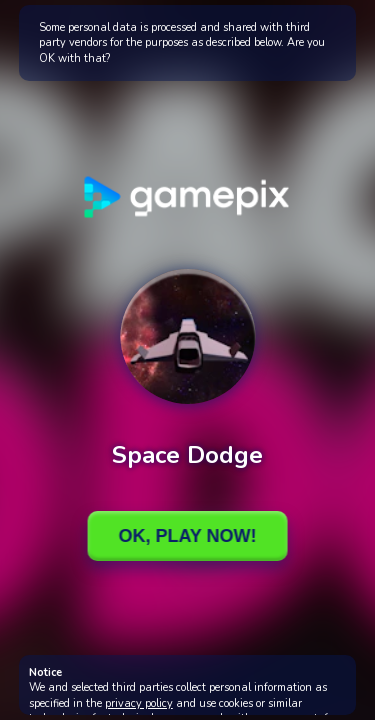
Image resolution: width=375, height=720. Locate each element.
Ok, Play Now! (187, 536)
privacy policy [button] (139, 703)
